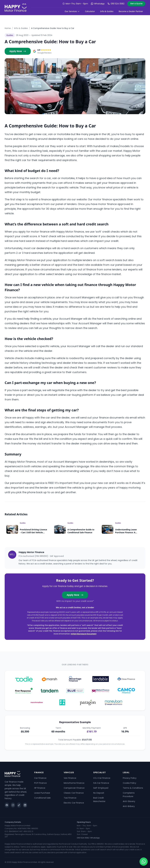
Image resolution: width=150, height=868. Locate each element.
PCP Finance (40, 783)
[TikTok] (19, 805)
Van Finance (70, 778)
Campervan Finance (74, 788)
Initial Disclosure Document (84, 634)
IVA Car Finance (101, 783)
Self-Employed (101, 788)
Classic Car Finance (74, 793)
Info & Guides (107, 11)
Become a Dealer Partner (131, 11)
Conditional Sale (42, 798)
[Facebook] (7, 805)
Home (8, 28)
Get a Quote (136, 4)
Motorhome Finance (74, 783)
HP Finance (40, 788)
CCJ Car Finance (102, 778)
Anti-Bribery (129, 806)
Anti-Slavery (129, 801)
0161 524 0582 (116, 4)
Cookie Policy (129, 783)
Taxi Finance (70, 798)
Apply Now (18, 51)
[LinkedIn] (25, 805)
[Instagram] (13, 805)
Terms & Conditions (133, 788)
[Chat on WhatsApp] (144, 862)
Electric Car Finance (74, 803)
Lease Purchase (42, 793)
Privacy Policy (130, 778)
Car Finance (40, 778)
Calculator (90, 11)
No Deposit (99, 793)
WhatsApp (98, 4)
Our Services (72, 11)
